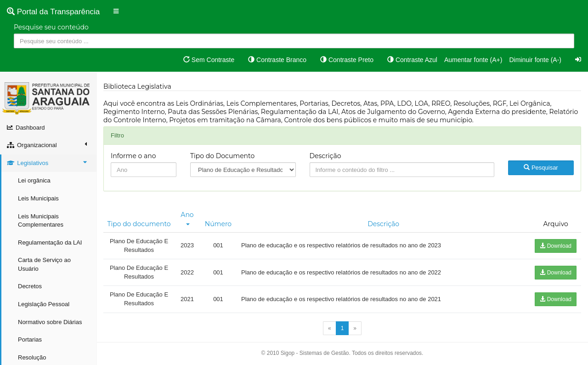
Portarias (30, 339)
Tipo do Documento (222, 156)
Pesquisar (541, 168)
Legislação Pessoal (44, 304)
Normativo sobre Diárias (50, 322)
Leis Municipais (38, 198)
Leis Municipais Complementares (41, 221)
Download (556, 246)
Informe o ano (133, 156)
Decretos (30, 286)
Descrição (325, 156)
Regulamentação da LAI (50, 242)
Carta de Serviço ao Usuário (44, 264)
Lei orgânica (34, 180)
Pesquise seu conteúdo (51, 27)
